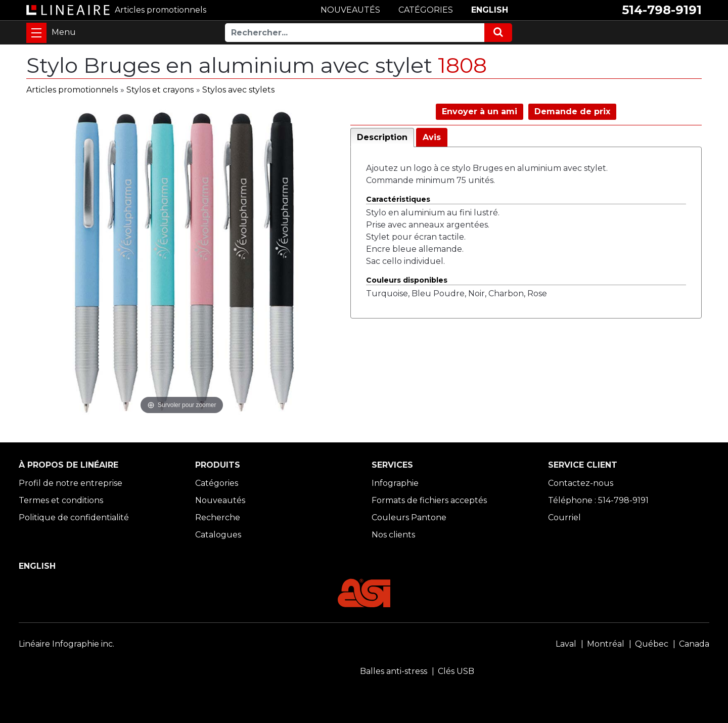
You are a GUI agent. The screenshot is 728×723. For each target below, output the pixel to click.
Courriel (564, 517)
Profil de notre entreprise (71, 483)
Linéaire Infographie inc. (66, 644)
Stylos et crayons (160, 90)
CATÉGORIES (426, 10)
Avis (432, 137)
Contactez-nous (581, 483)
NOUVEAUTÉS (350, 10)
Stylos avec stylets (238, 90)
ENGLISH (490, 10)
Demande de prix (572, 111)
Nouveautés (220, 500)
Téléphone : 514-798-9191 (598, 500)
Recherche (218, 517)
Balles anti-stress (394, 671)
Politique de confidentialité (74, 517)
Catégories (217, 483)
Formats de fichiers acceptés (429, 500)
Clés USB (456, 671)
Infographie (395, 483)
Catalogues (218, 535)
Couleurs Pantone (409, 517)
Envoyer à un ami (480, 111)
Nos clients (393, 535)
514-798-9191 (662, 10)
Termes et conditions (61, 500)
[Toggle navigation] (36, 33)
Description (382, 137)
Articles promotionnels (72, 90)
